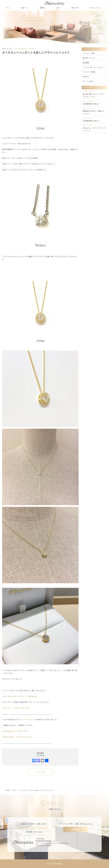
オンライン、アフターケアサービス (16, 708)
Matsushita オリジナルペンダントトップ (94, 128)
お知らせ (86, 77)
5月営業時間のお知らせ (94, 103)
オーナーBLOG (88, 81)
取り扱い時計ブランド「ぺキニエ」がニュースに (94, 94)
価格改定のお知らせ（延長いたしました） (94, 111)
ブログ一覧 (40, 772)
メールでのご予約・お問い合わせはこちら (75, 824)
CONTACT (75, 829)
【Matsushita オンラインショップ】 (18, 737)
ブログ (14, 790)
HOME (7, 790)
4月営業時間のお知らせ (94, 119)
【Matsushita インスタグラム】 (15, 731)
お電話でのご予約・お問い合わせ (34, 824)
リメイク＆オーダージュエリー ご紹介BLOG (20, 696)
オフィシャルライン (28, 719)
